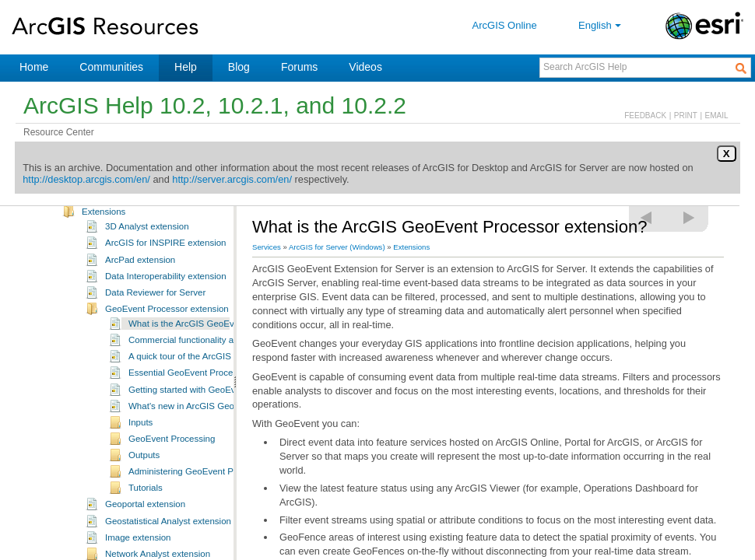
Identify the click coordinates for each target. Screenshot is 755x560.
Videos (365, 67)
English (601, 25)
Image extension (138, 546)
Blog (239, 67)
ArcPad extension (140, 268)
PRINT (686, 115)
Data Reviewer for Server (155, 301)
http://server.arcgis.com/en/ (232, 179)
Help (186, 67)
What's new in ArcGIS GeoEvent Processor (214, 415)
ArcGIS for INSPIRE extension (166, 251)
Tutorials (146, 496)
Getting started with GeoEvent (188, 398)
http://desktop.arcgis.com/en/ (86, 179)
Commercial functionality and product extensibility (226, 348)
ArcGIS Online (505, 25)
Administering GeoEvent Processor (198, 480)
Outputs (144, 464)
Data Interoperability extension (166, 285)
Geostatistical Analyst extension (168, 530)
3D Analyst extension (147, 235)
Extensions (104, 220)
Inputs (140, 431)
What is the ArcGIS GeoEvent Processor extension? (232, 332)
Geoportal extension (145, 513)
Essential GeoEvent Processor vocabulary (212, 381)
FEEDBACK (645, 115)
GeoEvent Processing (172, 447)
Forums (299, 67)
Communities (111, 67)
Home (34, 67)
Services (267, 247)
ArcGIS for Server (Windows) (337, 247)
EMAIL (717, 115)
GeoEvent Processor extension (167, 317)
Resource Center (59, 132)
